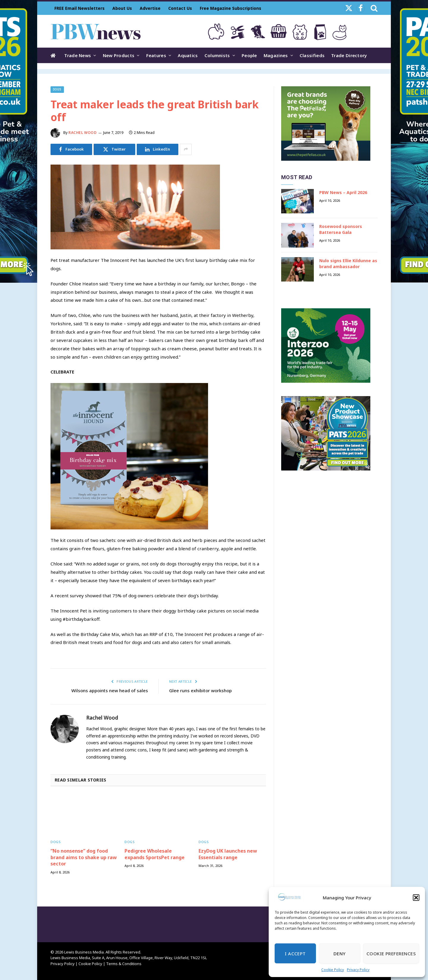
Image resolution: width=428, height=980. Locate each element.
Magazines (276, 55)
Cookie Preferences (391, 954)
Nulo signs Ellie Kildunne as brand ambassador (348, 264)
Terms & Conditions (124, 964)
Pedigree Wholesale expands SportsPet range (155, 854)
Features (156, 55)
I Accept (295, 954)
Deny (340, 954)
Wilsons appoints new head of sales (110, 690)
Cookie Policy (333, 970)
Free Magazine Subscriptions (230, 8)
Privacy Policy (358, 970)
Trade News (78, 55)
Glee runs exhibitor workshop (200, 690)
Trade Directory (349, 55)
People (249, 55)
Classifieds (312, 55)
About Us (122, 8)
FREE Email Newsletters (80, 8)
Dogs (57, 89)
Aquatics (188, 55)
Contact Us (180, 8)
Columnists (217, 55)
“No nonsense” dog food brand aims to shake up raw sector (84, 858)
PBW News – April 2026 (343, 192)
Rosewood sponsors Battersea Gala (341, 229)
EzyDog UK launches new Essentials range (228, 854)
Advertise (150, 8)
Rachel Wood (83, 133)
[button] (416, 898)
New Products (119, 55)
